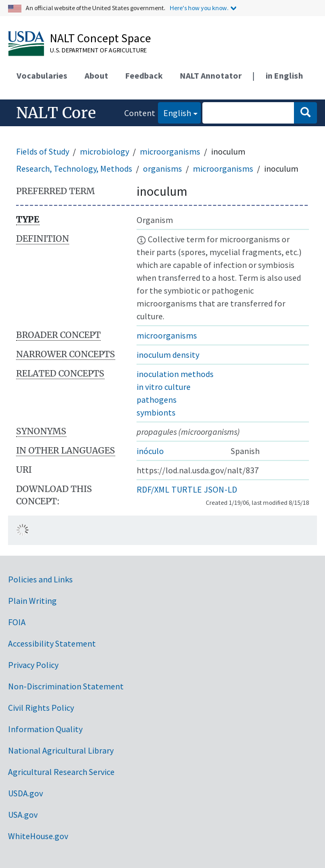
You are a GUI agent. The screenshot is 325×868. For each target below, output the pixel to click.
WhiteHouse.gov (38, 836)
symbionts (156, 412)
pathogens (157, 400)
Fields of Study (43, 151)
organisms (162, 168)
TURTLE (187, 489)
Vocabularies (42, 75)
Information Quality (45, 729)
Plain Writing (32, 601)
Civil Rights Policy (41, 708)
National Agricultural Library (61, 750)
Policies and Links (40, 579)
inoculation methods (175, 374)
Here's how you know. (199, 8)
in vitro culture (164, 387)
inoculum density (168, 355)
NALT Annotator (211, 75)
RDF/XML (153, 489)
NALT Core (56, 113)
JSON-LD (221, 489)
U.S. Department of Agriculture (98, 50)
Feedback (144, 75)
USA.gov (23, 815)
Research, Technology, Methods (74, 168)
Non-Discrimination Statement (66, 686)
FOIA (17, 622)
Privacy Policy (33, 665)
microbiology (104, 151)
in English (284, 75)
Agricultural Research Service (61, 772)
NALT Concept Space (100, 38)
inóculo (150, 451)
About (96, 75)
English (175, 112)
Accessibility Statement (52, 643)
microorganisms (170, 151)
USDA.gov (25, 793)
